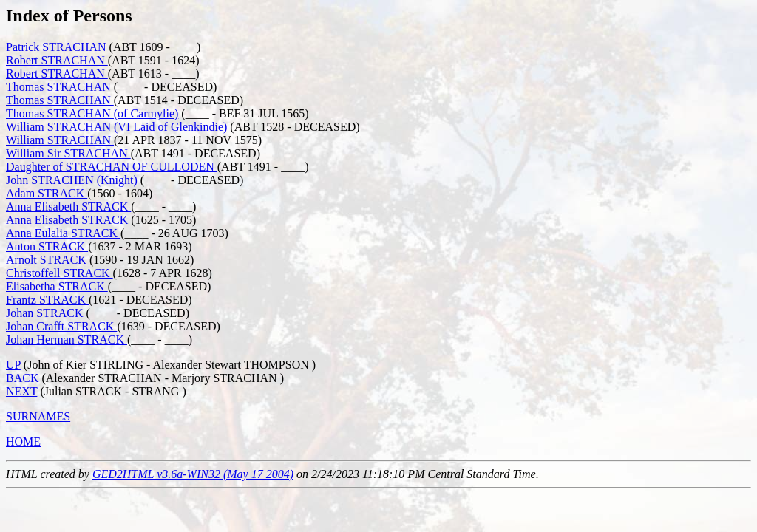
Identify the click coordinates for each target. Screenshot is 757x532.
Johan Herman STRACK (67, 340)
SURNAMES (38, 416)
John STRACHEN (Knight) (72, 180)
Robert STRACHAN (57, 60)
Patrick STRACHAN (58, 47)
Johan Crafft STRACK (61, 326)
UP (13, 365)
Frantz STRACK (47, 300)
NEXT (21, 391)
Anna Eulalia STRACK (63, 233)
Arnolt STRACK (48, 260)
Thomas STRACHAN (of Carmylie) (92, 113)
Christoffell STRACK (60, 273)
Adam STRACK (47, 193)
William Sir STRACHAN (68, 153)
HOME (23, 441)
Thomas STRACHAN (60, 87)
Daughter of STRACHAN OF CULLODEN (112, 167)
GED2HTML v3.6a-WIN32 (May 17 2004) (193, 474)
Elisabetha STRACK (57, 286)
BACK (22, 378)
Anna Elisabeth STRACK (68, 207)
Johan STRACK (46, 313)
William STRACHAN (60, 140)
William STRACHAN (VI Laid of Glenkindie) (116, 127)
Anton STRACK (47, 246)
